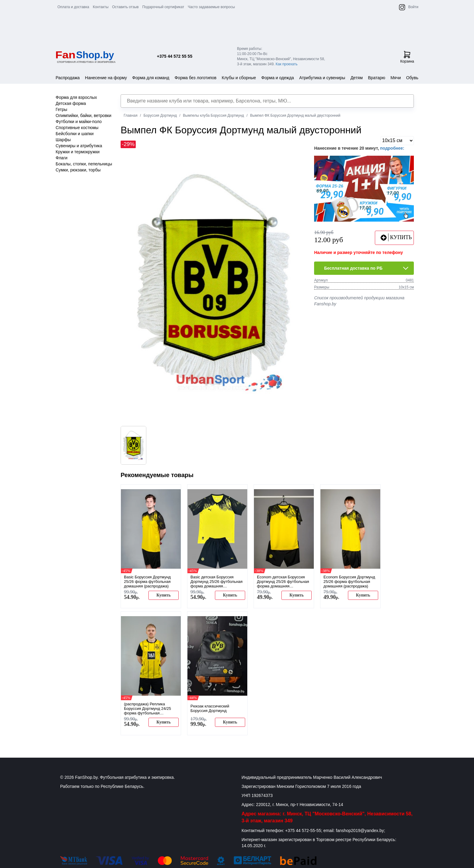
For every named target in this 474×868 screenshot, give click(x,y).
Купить (163, 595)
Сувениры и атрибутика (79, 146)
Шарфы (63, 140)
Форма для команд (151, 78)
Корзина (407, 57)
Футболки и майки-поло (79, 122)
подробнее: (392, 148)
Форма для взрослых (76, 97)
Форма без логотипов (195, 78)
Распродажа (68, 78)
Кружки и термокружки (78, 152)
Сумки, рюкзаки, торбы (78, 170)
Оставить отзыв (125, 7)
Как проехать (287, 64)
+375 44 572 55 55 (175, 56)
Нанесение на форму (106, 78)
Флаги (62, 158)
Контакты (101, 7)
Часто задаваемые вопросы (211, 7)
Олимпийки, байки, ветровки (83, 115)
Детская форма (71, 103)
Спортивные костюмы (77, 128)
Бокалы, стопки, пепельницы (84, 164)
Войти (413, 7)
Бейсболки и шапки (75, 134)
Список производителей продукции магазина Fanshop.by (359, 301)
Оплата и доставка (73, 7)
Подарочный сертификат (163, 7)
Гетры (61, 109)
